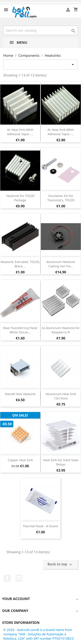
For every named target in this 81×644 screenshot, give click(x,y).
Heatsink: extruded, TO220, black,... (20, 264)
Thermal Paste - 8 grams (40, 526)
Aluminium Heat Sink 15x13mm (61, 396)
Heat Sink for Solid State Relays (61, 462)
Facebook (7, 578)
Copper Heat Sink (20, 460)
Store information (21, 623)
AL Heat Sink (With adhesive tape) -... (20, 132)
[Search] (40, 30)
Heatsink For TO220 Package (20, 198)
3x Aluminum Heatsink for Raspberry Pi (61, 330)
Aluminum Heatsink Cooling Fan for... (61, 264)
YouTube (19, 578)
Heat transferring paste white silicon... (20, 330)
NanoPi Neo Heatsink (20, 394)
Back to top (60, 564)
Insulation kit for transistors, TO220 (61, 198)
